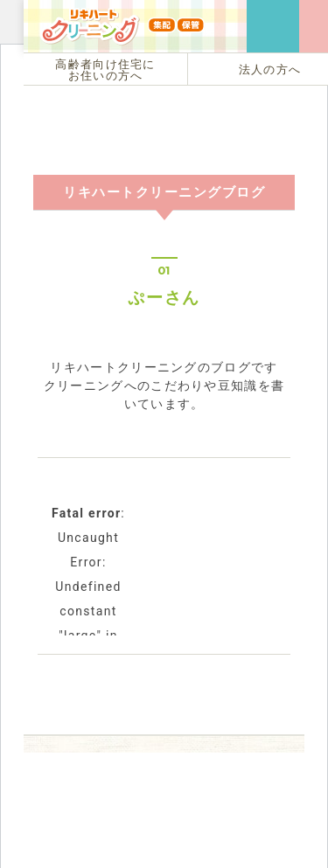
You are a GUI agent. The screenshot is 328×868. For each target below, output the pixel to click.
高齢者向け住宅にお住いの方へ (105, 70)
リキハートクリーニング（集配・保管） (122, 52)
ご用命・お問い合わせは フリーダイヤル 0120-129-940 (273, 26)
